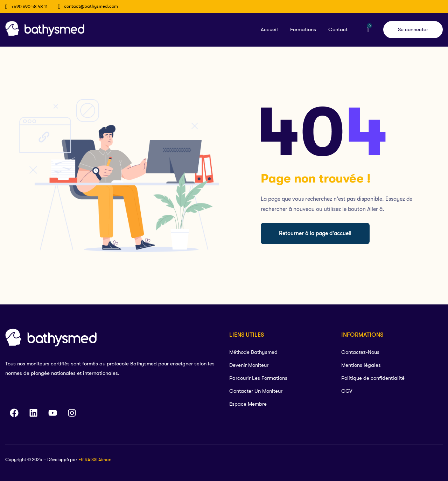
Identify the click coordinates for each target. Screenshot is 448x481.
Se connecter (413, 29)
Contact (338, 29)
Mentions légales (361, 365)
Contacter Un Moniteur (256, 391)
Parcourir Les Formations (258, 378)
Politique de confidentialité (373, 378)
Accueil (269, 29)
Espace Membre (248, 404)
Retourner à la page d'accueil (315, 233)
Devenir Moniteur (249, 365)
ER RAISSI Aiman (95, 459)
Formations (303, 29)
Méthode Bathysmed (253, 352)
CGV (347, 391)
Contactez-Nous (360, 352)
